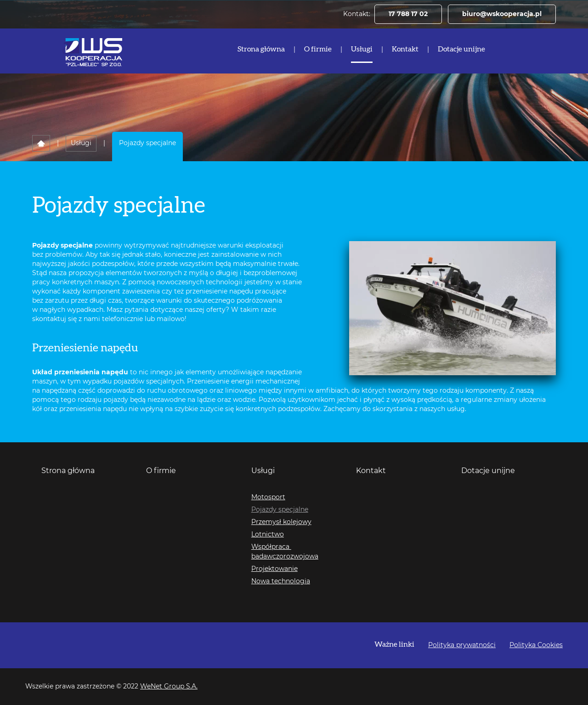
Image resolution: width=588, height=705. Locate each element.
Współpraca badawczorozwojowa (285, 552)
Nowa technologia (281, 581)
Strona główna (261, 49)
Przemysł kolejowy (281, 522)
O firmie (318, 49)
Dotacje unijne (461, 49)
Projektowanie (274, 569)
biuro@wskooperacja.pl (502, 14)
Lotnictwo (268, 535)
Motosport (268, 497)
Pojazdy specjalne (280, 510)
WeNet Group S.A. (169, 687)
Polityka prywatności (462, 645)
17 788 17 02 (408, 14)
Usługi (362, 49)
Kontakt (405, 49)
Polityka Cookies (536, 645)
